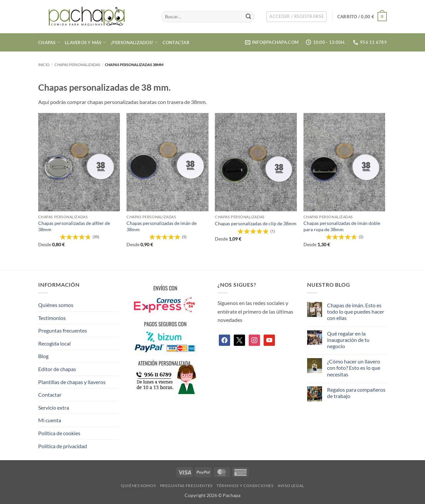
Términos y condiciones (245, 486)
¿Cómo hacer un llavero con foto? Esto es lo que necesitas (354, 368)
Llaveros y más (85, 42)
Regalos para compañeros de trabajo (356, 393)
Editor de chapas (57, 369)
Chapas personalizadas (77, 65)
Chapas (49, 42)
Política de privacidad (63, 446)
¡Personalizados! (134, 42)
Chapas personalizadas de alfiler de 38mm (74, 226)
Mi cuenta (50, 420)
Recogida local (54, 343)
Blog (43, 356)
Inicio (44, 65)
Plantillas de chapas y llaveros (72, 382)
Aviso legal (291, 486)
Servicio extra (54, 407)
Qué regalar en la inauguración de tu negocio (348, 340)
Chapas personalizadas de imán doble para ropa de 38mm (342, 226)
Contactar (176, 43)
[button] (297, 17)
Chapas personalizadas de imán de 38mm (162, 226)
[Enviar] (248, 17)
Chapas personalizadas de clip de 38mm (256, 223)
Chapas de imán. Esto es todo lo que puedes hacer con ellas (356, 311)
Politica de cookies (59, 433)
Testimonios (52, 318)
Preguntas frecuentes (63, 330)
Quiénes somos (56, 305)
